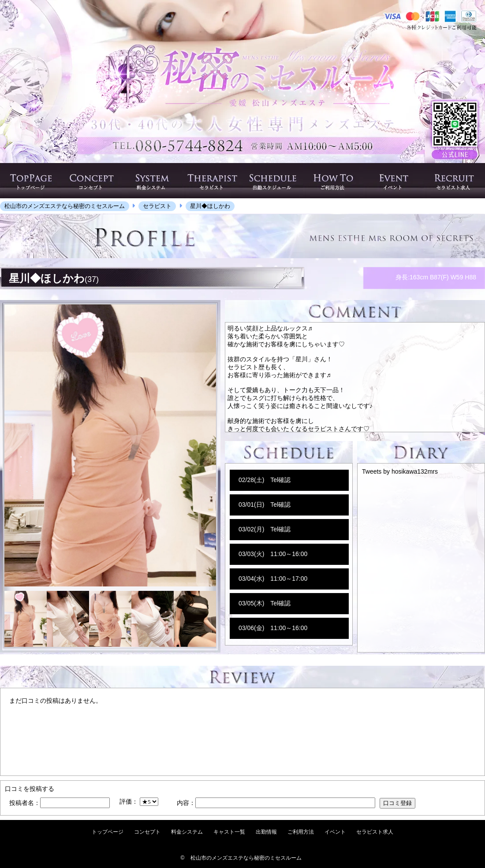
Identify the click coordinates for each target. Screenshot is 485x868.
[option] (110, 445)
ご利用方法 (301, 832)
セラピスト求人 (375, 832)
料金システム (187, 832)
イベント (335, 832)
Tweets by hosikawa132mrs (400, 471)
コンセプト (147, 832)
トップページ (108, 832)
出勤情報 (266, 832)
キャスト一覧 (229, 832)
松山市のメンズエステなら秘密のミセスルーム (246, 858)
